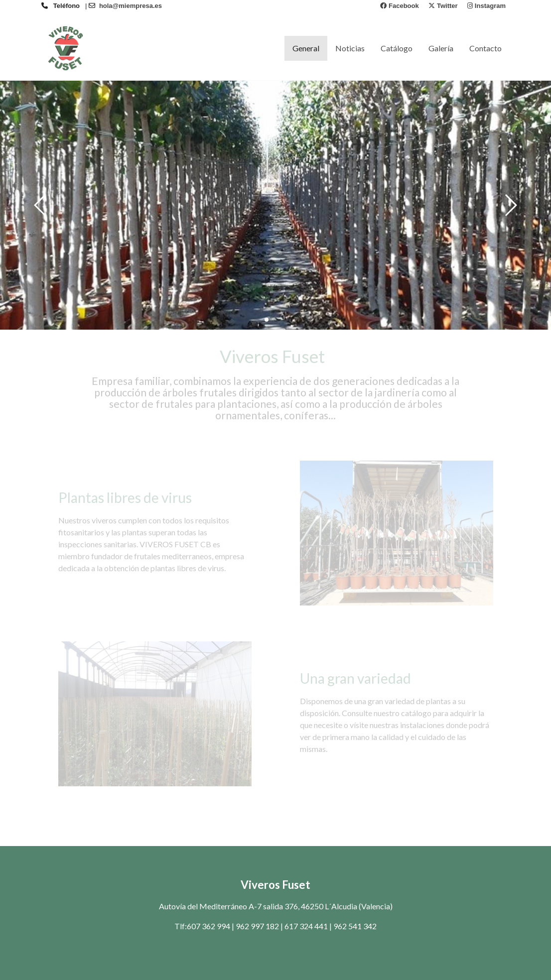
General (306, 48)
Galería (441, 48)
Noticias (350, 48)
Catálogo (397, 48)
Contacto (485, 48)
